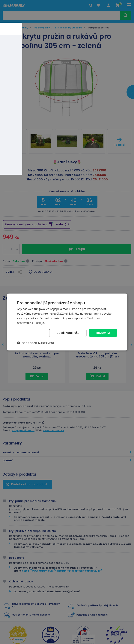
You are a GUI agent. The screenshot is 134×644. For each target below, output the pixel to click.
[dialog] (67, 322)
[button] (36, 343)
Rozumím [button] (103, 333)
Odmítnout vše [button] (68, 333)
